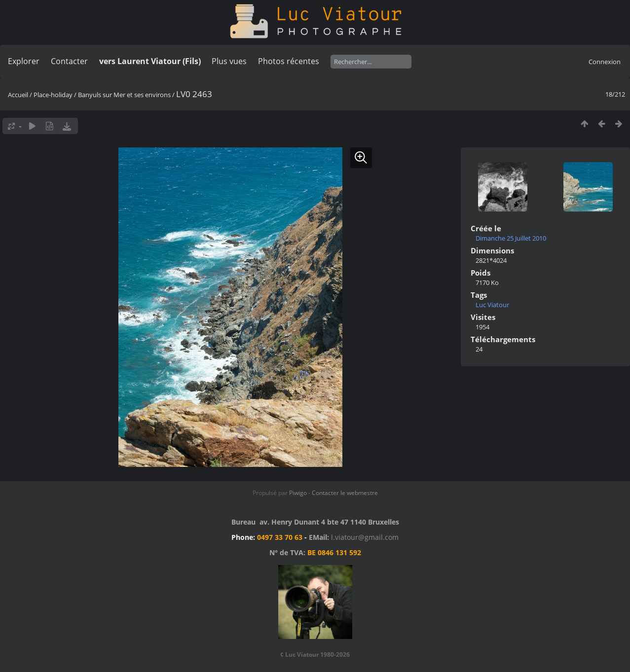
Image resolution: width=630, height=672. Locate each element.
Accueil (18, 95)
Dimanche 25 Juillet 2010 (511, 238)
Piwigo (298, 493)
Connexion (605, 62)
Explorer (24, 61)
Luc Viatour (492, 305)
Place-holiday (53, 95)
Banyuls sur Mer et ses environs (124, 95)
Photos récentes (289, 61)
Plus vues (229, 61)
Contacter (69, 61)
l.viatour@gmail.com (365, 537)
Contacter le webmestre (345, 493)
